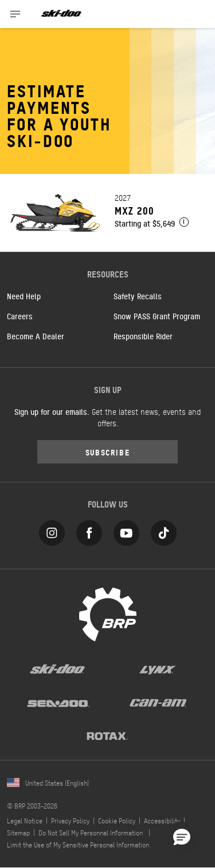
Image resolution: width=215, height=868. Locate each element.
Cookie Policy (117, 821)
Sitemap (18, 833)
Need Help (24, 296)
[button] (182, 838)
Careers (20, 316)
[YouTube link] (126, 531)
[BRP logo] (108, 613)
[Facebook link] (89, 531)
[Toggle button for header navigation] (15, 14)
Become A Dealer (36, 336)
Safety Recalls (138, 296)
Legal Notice (25, 821)
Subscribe (108, 452)
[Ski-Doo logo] (61, 14)
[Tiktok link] (164, 531)
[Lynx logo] (158, 669)
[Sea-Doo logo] (57, 702)
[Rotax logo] (107, 735)
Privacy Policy (70, 821)
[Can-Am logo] (158, 702)
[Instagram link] (52, 531)
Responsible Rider (143, 336)
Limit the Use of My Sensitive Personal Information (78, 845)
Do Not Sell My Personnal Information (91, 833)
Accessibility (162, 821)
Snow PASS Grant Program (157, 316)
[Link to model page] (107, 213)
